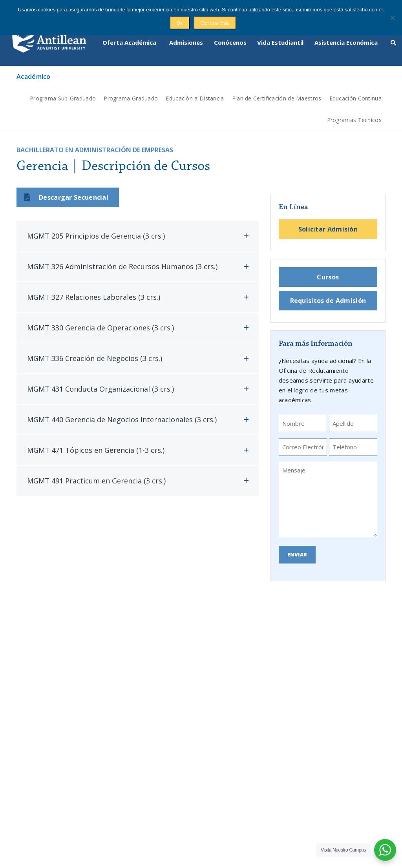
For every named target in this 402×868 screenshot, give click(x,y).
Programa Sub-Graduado (63, 85)
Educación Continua (355, 85)
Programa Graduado (131, 85)
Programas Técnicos (354, 107)
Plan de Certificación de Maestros (277, 85)
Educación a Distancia (195, 85)
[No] (392, 18)
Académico (34, 63)
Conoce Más (215, 23)
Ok (180, 23)
